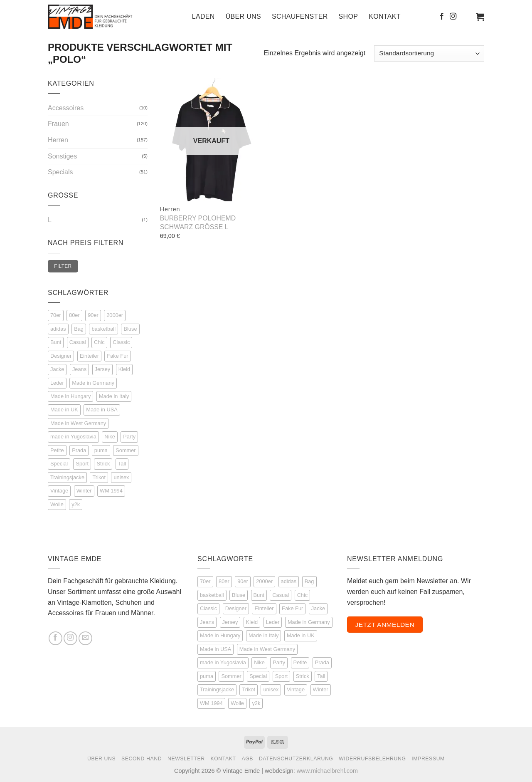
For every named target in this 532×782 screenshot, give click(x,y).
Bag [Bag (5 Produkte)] (309, 581)
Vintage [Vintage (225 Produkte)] (296, 689)
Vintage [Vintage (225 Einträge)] (59, 491)
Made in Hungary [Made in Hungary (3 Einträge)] (70, 396)
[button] (480, 17)
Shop (349, 16)
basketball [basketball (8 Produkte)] (212, 595)
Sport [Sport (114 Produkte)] (282, 676)
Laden (203, 16)
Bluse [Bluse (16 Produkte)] (239, 595)
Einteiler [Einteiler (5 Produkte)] (264, 608)
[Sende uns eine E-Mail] (85, 638)
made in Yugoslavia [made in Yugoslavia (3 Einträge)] (73, 437)
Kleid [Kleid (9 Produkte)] (252, 622)
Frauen (58, 124)
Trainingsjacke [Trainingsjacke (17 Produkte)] (217, 689)
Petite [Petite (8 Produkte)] (300, 662)
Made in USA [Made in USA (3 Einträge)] (102, 410)
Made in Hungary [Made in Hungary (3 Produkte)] (220, 635)
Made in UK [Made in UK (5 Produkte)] (301, 635)
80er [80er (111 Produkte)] (224, 581)
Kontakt (385, 16)
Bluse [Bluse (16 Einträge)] (130, 329)
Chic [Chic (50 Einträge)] (99, 342)
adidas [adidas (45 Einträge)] (58, 329)
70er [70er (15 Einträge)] (56, 315)
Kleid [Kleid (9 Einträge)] (124, 369)
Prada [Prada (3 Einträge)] (79, 450)
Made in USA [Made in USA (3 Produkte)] (216, 649)
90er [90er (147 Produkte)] (243, 581)
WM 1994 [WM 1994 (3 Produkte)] (211, 703)
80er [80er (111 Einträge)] (74, 315)
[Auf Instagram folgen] (453, 17)
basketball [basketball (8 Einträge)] (103, 329)
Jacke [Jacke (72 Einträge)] (57, 369)
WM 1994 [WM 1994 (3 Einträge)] (111, 491)
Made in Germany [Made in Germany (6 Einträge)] (93, 383)
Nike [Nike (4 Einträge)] (110, 437)
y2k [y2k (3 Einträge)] (76, 504)
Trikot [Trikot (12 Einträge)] (99, 477)
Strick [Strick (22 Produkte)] (303, 676)
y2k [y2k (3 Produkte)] (256, 703)
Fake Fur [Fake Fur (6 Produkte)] (292, 608)
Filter (63, 266)
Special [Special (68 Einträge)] (59, 464)
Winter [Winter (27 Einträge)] (84, 491)
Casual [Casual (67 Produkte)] (281, 595)
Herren (58, 140)
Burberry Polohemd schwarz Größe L (198, 223)
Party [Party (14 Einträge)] (129, 437)
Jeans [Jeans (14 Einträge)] (79, 369)
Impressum (428, 759)
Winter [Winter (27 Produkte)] (321, 689)
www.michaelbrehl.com (327, 771)
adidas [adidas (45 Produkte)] (289, 581)
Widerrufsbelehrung (372, 759)
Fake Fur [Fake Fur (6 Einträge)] (117, 356)
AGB (247, 759)
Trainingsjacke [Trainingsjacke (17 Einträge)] (67, 477)
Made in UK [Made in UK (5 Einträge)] (64, 410)
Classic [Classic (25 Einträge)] (121, 342)
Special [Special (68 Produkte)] (258, 676)
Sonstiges (62, 156)
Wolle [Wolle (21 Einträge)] (57, 504)
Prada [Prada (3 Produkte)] (322, 662)
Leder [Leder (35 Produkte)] (273, 622)
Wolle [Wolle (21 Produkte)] (237, 703)
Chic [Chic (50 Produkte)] (303, 595)
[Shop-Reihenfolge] (429, 53)
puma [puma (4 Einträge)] (101, 450)
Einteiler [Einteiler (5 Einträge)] (89, 356)
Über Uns (243, 16)
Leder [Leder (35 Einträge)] (57, 383)
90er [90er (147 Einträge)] (93, 315)
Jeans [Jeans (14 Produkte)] (207, 622)
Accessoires (66, 108)
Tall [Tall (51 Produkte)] (321, 676)
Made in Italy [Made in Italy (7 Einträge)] (114, 396)
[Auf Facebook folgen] (442, 17)
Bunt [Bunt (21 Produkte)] (259, 595)
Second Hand (142, 759)
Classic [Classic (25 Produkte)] (208, 608)
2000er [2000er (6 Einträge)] (115, 315)
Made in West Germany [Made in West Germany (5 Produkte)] (267, 649)
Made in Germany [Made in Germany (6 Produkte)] (309, 622)
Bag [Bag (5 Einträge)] (79, 329)
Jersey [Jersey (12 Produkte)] (230, 622)
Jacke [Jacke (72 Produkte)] (318, 608)
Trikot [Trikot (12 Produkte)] (249, 689)
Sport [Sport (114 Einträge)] (82, 464)
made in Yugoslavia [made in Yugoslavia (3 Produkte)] (223, 662)
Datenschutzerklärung (296, 759)
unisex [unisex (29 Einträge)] (121, 477)
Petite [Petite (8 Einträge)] (57, 450)
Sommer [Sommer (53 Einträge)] (126, 450)
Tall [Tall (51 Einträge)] (122, 464)
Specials (60, 172)
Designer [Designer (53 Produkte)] (236, 608)
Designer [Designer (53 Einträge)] (61, 356)
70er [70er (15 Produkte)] (205, 581)
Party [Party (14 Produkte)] (279, 662)
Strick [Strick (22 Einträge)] (103, 464)
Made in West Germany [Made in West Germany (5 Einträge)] (78, 423)
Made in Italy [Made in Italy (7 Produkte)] (264, 635)
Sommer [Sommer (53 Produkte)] (231, 676)
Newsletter (186, 759)
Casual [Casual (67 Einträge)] (78, 342)
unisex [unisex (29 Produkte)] (271, 689)
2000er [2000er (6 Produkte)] (264, 581)
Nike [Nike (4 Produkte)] (259, 662)
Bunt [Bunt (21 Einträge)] (56, 342)
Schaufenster (300, 16)
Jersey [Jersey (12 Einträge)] (103, 369)
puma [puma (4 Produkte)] (207, 676)
